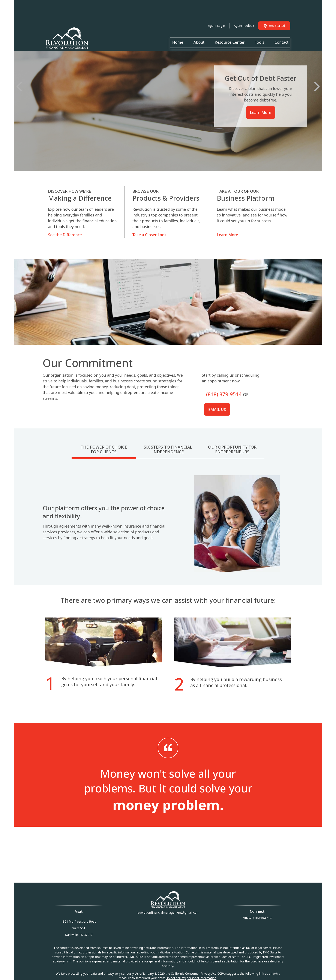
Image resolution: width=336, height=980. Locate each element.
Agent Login (217, 13)
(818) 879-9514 (224, 394)
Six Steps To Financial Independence (168, 449)
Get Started (274, 13)
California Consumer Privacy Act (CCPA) (198, 973)
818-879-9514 (262, 918)
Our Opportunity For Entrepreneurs (232, 449)
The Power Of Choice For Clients (104, 449)
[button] (178, 29)
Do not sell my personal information (191, 978)
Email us (217, 409)
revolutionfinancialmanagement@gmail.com (168, 912)
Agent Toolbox (244, 13)
